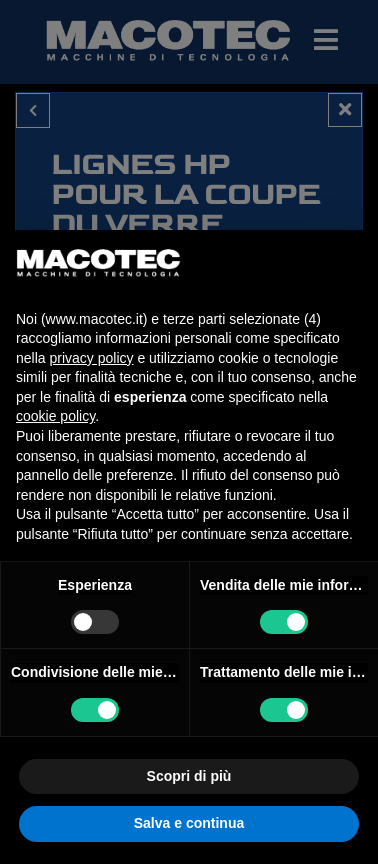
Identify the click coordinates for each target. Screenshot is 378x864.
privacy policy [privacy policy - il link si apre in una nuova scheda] (91, 358)
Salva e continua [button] (189, 823)
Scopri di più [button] (189, 776)
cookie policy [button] (55, 416)
